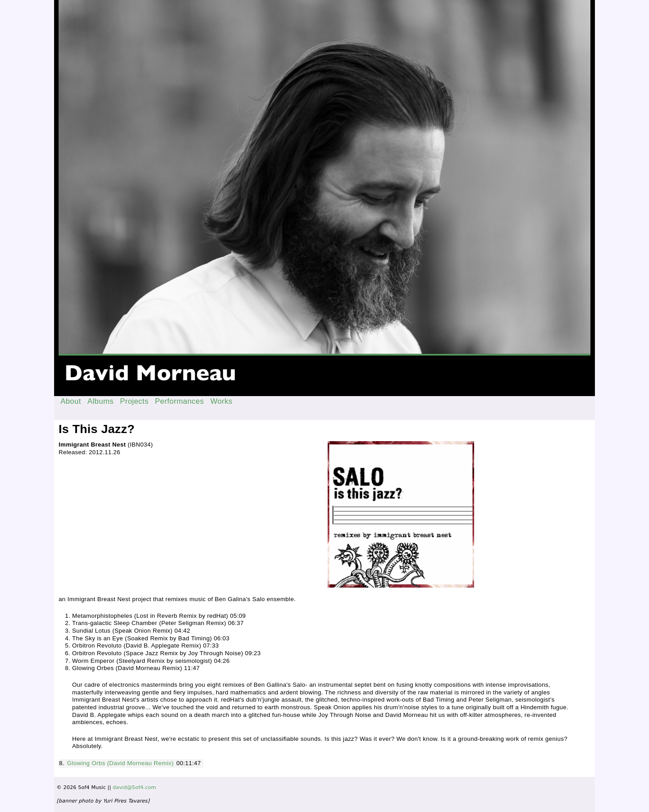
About (71, 401)
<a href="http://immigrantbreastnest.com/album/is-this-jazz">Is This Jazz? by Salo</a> (190, 476)
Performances (180, 401)
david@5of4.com (134, 787)
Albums (101, 401)
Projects (134, 401)
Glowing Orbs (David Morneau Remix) (121, 763)
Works (222, 401)
